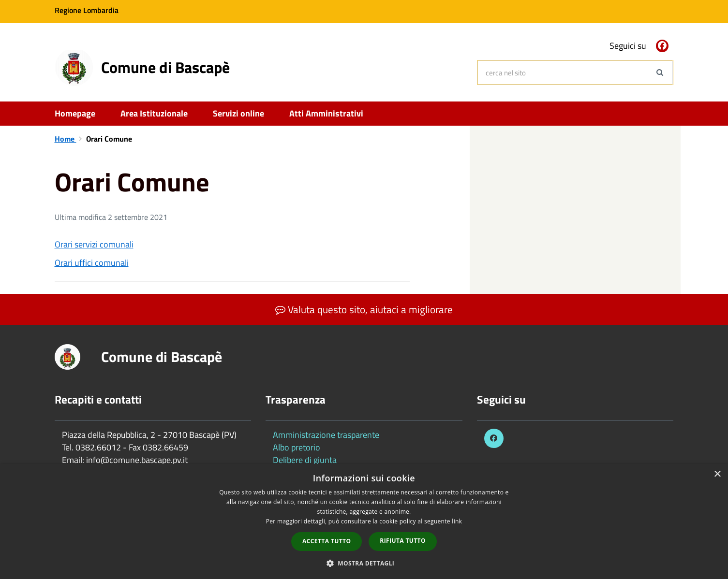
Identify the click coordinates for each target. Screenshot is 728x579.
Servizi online (238, 113)
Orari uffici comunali (92, 263)
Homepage (75, 113)
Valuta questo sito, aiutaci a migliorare (364, 309)
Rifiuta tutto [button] (403, 541)
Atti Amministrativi (326, 113)
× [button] (717, 474)
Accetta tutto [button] (327, 541)
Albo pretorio (297, 447)
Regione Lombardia (87, 10)
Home (66, 139)
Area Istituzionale (154, 113)
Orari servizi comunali (94, 244)
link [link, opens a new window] (457, 521)
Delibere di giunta (305, 460)
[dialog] (364, 521)
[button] (364, 563)
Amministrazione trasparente (326, 435)
